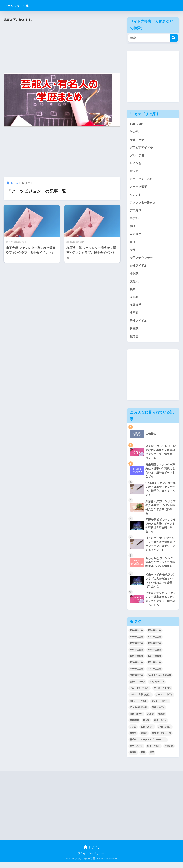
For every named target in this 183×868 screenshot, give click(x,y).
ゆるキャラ (137, 140)
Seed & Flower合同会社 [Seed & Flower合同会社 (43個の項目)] (159, 681)
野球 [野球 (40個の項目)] (143, 758)
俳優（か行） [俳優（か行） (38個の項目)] (136, 719)
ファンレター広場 (22, 5)
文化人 (134, 283)
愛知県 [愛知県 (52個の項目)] (133, 739)
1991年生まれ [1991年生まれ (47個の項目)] (154, 642)
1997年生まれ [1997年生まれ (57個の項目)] (154, 662)
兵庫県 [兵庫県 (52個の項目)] (150, 719)
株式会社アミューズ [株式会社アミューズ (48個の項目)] (162, 739)
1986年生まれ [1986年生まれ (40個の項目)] (137, 636)
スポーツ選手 (139, 188)
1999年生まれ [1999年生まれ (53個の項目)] (154, 668)
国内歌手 (136, 235)
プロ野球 (136, 212)
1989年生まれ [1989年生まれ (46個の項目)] (137, 642)
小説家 (134, 275)
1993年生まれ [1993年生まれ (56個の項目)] (154, 649)
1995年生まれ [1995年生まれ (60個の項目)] (154, 655)
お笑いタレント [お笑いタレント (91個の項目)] (157, 687)
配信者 (134, 339)
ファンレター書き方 (143, 203)
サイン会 (136, 164)
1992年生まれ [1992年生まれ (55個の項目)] (137, 649)
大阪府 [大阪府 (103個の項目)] (133, 732)
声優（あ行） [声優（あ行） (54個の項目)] (160, 726)
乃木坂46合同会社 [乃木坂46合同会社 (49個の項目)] (139, 713)
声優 (133, 243)
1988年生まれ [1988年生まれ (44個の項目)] (154, 636)
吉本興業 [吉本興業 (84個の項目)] (134, 726)
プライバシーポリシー (91, 859)
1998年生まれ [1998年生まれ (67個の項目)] (137, 668)
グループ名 (137, 156)
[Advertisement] (62, 48)
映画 (133, 291)
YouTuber (137, 124)
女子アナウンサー (142, 259)
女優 (133, 252)
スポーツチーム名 (142, 180)
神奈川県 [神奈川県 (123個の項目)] (169, 752)
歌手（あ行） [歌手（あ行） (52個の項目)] (136, 752)
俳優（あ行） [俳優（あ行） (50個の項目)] (158, 713)
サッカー (136, 172)
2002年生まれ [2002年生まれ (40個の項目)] (137, 681)
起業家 (134, 331)
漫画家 (134, 315)
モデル (134, 220)
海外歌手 (136, 307)
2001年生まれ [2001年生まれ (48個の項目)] (154, 674)
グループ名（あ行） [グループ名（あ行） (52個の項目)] (140, 694)
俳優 (133, 228)
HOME (92, 853)
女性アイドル (139, 267)
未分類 (134, 299)
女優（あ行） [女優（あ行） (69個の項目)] (147, 732)
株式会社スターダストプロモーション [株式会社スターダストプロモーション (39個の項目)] (148, 745)
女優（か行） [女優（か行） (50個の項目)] (165, 732)
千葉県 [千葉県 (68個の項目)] (162, 719)
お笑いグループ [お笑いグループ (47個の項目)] (137, 687)
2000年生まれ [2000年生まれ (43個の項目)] (137, 674)
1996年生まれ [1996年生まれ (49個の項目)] (137, 662)
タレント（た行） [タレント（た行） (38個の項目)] (160, 707)
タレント (136, 196)
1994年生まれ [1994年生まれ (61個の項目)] (137, 655)
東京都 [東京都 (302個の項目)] (144, 739)
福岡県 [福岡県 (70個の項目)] (133, 758)
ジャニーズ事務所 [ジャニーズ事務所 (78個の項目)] (162, 694)
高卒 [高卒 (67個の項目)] (152, 758)
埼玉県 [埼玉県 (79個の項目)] (146, 726)
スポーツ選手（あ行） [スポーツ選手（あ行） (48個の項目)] (141, 700)
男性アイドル (139, 323)
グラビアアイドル (142, 148)
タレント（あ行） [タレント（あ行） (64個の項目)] (164, 700)
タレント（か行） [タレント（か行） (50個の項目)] (139, 707)
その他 (134, 132)
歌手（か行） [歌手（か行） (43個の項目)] (154, 752)
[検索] (174, 38)
